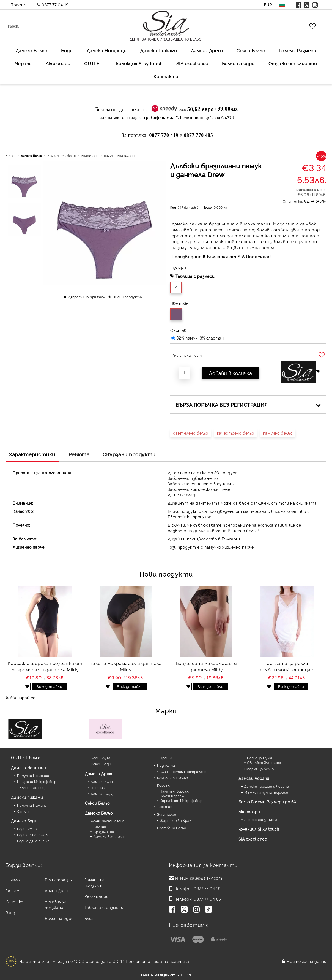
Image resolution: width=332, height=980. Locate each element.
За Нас (12, 891)
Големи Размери (298, 50)
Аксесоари (58, 63)
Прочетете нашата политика (157, 961)
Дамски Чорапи (254, 778)
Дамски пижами (27, 797)
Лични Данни (57, 891)
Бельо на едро (238, 63)
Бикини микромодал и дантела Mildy (126, 666)
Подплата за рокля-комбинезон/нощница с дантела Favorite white (287, 666)
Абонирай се (23, 697)
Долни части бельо (62, 156)
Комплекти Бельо (172, 778)
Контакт (15, 902)
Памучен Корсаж (175, 791)
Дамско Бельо (32, 50)
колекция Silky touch (139, 63)
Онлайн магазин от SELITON (166, 975)
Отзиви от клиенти (293, 63)
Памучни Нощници (33, 775)
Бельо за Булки (260, 758)
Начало (10, 156)
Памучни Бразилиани (119, 156)
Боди (67, 50)
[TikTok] (210, 910)
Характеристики (32, 454)
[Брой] (184, 373)
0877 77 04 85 (207, 899)
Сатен (23, 811)
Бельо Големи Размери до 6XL (269, 802)
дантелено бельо (191, 433)
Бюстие (165, 807)
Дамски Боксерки (109, 836)
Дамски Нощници (107, 50)
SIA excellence (253, 839)
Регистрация (59, 880)
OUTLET (93, 63)
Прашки (167, 758)
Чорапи (24, 63)
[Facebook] (173, 910)
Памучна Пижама (32, 805)
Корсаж (164, 785)
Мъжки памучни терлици (266, 792)
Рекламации (97, 896)
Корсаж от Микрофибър (181, 800)
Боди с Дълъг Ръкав (34, 841)
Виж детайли (49, 686)
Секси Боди (101, 764)
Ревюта (79, 454)
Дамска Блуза (103, 794)
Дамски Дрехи (207, 50)
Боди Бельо (27, 829)
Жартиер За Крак (175, 820)
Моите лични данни (306, 961)
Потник (98, 787)
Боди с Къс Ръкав (32, 835)
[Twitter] (185, 910)
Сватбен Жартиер (264, 762)
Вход (10, 913)
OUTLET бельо (26, 757)
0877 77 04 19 (55, 5)
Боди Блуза (101, 758)
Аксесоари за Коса (261, 819)
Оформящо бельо (259, 769)
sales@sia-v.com (206, 878)
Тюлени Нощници (32, 788)
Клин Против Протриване (183, 772)
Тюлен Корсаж (172, 796)
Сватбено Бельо (172, 828)
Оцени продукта (127, 297)
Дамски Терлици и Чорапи (267, 786)
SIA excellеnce (192, 63)
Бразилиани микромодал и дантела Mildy (206, 666)
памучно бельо (278, 433)
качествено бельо (236, 433)
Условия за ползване (56, 904)
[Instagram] (197, 910)
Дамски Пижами (159, 50)
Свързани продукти (129, 454)
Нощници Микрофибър (37, 781)
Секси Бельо (251, 50)
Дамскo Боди (24, 821)
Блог (89, 918)
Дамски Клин (102, 781)
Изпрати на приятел (87, 297)
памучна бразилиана (212, 224)
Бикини (100, 827)
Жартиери (167, 814)
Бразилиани (90, 156)
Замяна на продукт (95, 882)
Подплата (166, 765)
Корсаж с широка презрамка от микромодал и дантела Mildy (45, 666)
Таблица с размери (195, 276)
